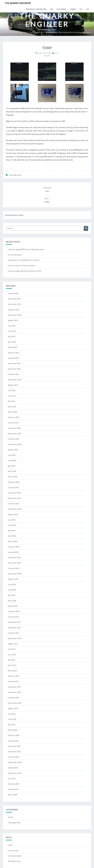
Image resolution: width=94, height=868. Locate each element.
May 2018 (12, 595)
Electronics (62, 9)
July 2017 (12, 649)
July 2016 (12, 714)
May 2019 (12, 530)
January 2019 (13, 552)
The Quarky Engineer (18, 3)
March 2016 (13, 730)
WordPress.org (14, 861)
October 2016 (13, 698)
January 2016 (13, 741)
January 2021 (13, 423)
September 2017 (15, 638)
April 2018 (12, 601)
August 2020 (13, 450)
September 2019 (15, 509)
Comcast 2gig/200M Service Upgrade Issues (26, 249)
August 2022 (13, 320)
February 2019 (14, 547)
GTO (88, 9)
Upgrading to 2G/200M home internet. (24, 260)
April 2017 (12, 665)
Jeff (57, 53)
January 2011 (13, 789)
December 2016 (14, 687)
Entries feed (13, 850)
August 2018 (13, 579)
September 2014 (15, 773)
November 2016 (14, 692)
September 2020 (15, 444)
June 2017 (12, 655)
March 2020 (13, 477)
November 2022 (14, 304)
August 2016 (13, 708)
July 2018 (12, 584)
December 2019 (14, 493)
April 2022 (12, 342)
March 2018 (13, 606)
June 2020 (12, 460)
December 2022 (14, 299)
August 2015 (13, 768)
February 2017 (14, 676)
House (10, 817)
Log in (10, 845)
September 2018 (15, 574)
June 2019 (12, 525)
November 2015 (14, 752)
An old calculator (15, 255)
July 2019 (12, 520)
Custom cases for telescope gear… (22, 265)
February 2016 (14, 735)
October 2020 (13, 439)
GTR (52, 9)
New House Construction (36, 9)
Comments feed (15, 856)
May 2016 (12, 725)
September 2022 (15, 315)
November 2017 (14, 628)
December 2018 (14, 557)
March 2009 (13, 795)
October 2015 (13, 757)
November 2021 (14, 369)
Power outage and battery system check (25, 271)
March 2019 (13, 541)
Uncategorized (15, 175)
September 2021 (15, 380)
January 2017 (13, 681)
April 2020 (12, 471)
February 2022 (14, 353)
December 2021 (14, 363)
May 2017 (12, 660)
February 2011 (14, 784)
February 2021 (14, 417)
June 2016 (12, 719)
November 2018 (14, 563)
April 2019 (12, 536)
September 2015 (15, 762)
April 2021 (12, 407)
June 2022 (12, 331)
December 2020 (14, 428)
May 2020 (12, 466)
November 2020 (14, 434)
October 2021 (13, 374)
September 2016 (15, 703)
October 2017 (13, 633)
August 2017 (13, 644)
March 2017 (13, 671)
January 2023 (13, 293)
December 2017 (14, 622)
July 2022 (12, 326)
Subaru (73, 9)
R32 (81, 9)
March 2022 (13, 347)
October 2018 (13, 568)
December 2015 (14, 746)
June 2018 (12, 590)
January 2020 (13, 487)
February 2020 (14, 482)
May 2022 (12, 336)
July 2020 (12, 455)
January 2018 (13, 617)
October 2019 (13, 504)
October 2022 (13, 310)
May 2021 (12, 401)
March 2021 (13, 412)
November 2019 (14, 498)
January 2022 (13, 358)
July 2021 (12, 390)
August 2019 (13, 514)
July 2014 (12, 778)
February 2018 (14, 611)
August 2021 (13, 385)
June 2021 (12, 396)
